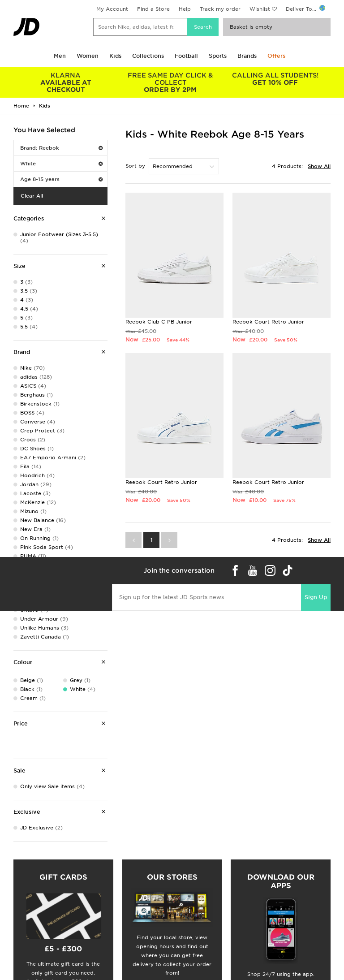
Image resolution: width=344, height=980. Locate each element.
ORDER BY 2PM (171, 82)
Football (186, 56)
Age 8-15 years (61, 179)
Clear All (32, 196)
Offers (276, 56)
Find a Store (153, 9)
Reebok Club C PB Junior (159, 322)
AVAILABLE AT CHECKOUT (66, 82)
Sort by (135, 166)
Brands (247, 56)
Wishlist (260, 9)
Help (185, 9)
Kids (115, 56)
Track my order (220, 9)
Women (88, 56)
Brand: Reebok (61, 148)
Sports (218, 56)
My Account (112, 9)
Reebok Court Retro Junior (268, 322)
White (61, 164)
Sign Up (316, 597)
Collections (148, 56)
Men (60, 56)
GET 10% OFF (275, 79)
